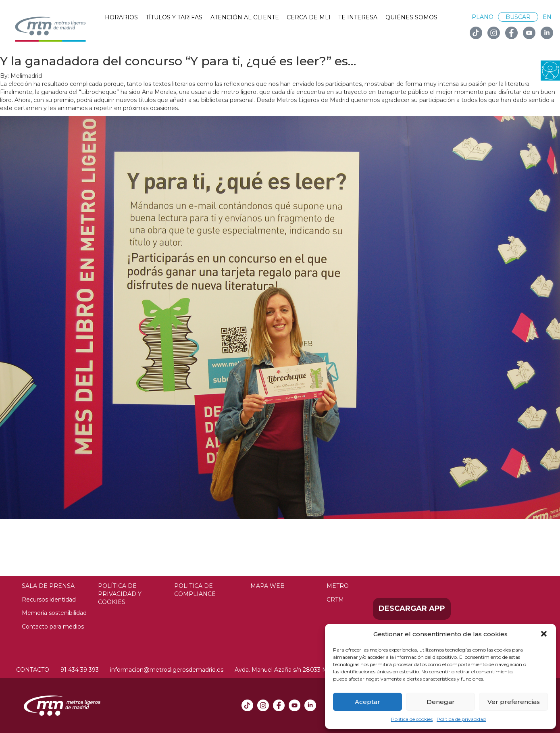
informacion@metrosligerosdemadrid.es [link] (167, 670)
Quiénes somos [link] (411, 17)
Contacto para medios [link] (53, 627)
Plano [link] (483, 17)
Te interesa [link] (358, 17)
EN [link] (547, 17)
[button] (544, 634)
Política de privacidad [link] (461, 719)
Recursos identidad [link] (49, 600)
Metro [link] (338, 586)
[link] (550, 70)
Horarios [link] (121, 17)
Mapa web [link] (268, 586)
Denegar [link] (441, 702)
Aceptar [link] (367, 702)
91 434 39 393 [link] (80, 670)
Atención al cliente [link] (245, 17)
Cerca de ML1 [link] (309, 17)
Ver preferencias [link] (514, 702)
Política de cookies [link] (412, 719)
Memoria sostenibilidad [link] (54, 613)
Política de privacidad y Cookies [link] (120, 594)
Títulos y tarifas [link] (174, 17)
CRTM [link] (335, 600)
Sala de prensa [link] (48, 586)
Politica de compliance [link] (195, 590)
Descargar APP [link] (412, 608)
